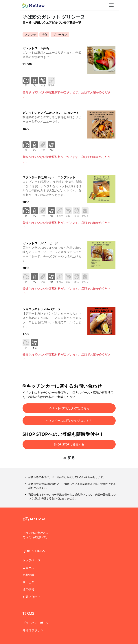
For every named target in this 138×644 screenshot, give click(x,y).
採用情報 (28, 589)
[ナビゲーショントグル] (111, 5)
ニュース (28, 568)
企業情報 (28, 575)
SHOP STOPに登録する (69, 444)
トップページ (31, 560)
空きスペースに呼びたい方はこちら (69, 421)
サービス (28, 582)
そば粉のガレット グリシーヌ (54, 17)
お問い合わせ (31, 597)
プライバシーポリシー (37, 623)
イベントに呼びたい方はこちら (69, 408)
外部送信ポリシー (34, 630)
